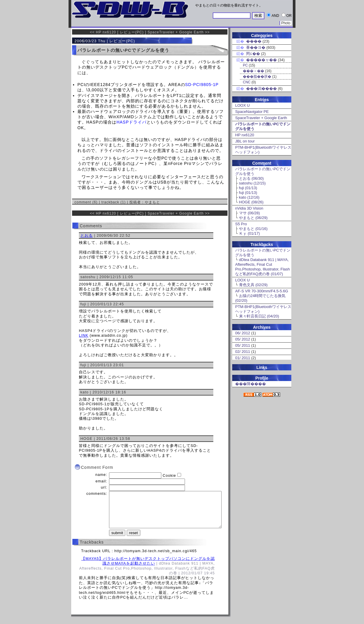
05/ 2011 (243, 345)
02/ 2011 (243, 352)
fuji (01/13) (248, 188)
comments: (97, 494)
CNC (247, 82)
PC (245, 65)
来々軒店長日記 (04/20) (259, 316)
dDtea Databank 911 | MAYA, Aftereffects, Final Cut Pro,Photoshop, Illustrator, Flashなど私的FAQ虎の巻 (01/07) (263, 267)
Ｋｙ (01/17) (250, 233)
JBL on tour (245, 141)
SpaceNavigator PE (252, 112)
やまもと (152, 202)
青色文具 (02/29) (253, 285)
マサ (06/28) (250, 213)
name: (101, 475)
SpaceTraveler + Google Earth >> (178, 32)
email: (101, 481)
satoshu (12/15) (252, 183)
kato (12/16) (249, 197)
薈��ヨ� (256, 47)
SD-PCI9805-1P (202, 85)
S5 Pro (241, 224)
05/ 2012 (243, 339)
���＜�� (253, 71)
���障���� (251, 384)
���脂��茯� (257, 77)
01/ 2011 (243, 358)
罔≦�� (253, 54)
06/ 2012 (243, 333)
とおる (87, 236)
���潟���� (261, 89)
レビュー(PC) (132, 32)
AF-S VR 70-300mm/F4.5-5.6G (262, 291)
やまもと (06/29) (253, 218)
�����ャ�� (261, 60)
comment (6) (86, 202)
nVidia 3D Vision (249, 208)
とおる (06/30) (251, 178)
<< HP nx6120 (103, 32)
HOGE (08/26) (251, 202)
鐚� (240, 41)
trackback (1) (113, 202)
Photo (286, 23)
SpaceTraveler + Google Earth (261, 118)
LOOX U (242, 105)
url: (104, 487)
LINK (84, 335)
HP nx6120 (245, 135)
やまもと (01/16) (253, 229)
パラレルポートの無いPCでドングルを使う (123, 50)
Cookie (169, 476)
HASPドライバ (131, 122)
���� (254, 41)
